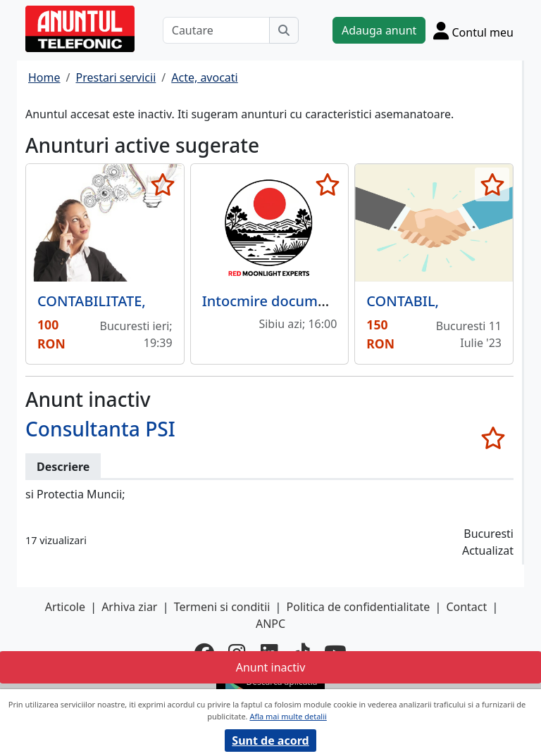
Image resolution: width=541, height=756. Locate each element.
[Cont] (473, 30)
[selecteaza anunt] (163, 184)
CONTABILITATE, (92, 301)
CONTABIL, (403, 301)
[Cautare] (216, 30)
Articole (65, 607)
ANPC (270, 624)
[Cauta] (284, 30)
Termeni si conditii (222, 607)
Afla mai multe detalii (288, 716)
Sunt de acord (270, 741)
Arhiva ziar (129, 607)
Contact (466, 607)
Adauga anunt (379, 30)
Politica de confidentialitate (359, 607)
